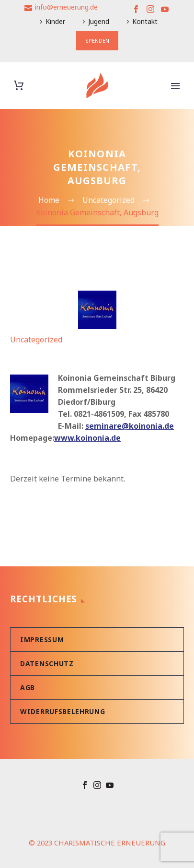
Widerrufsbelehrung (63, 711)
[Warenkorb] (19, 86)
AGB (28, 687)
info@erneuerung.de (66, 7)
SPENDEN (97, 41)
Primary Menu (175, 86)
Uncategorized (36, 340)
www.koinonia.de (87, 438)
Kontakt (145, 21)
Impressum (42, 639)
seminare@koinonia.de (130, 426)
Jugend (99, 21)
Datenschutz (47, 663)
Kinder (55, 21)
